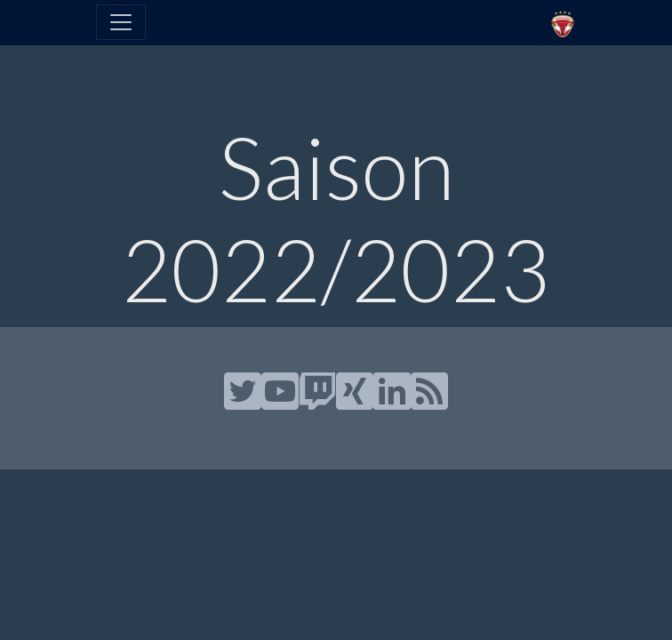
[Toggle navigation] (121, 22)
